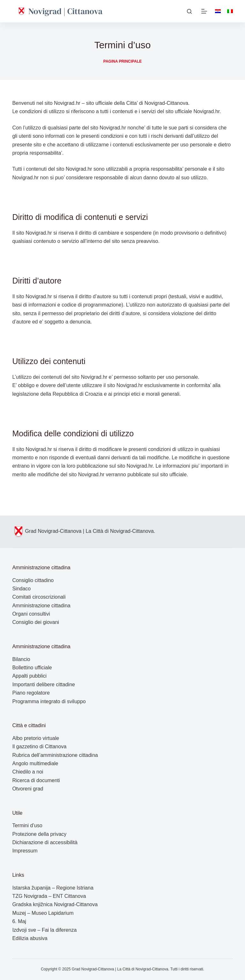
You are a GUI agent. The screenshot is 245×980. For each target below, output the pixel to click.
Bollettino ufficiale (32, 668)
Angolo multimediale (35, 763)
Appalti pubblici (29, 676)
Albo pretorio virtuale (36, 738)
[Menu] (204, 11)
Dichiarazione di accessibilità (45, 842)
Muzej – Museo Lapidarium (43, 913)
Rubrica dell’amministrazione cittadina (55, 755)
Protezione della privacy (39, 834)
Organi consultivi (31, 614)
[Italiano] (230, 11)
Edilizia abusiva (30, 938)
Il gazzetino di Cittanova (39, 747)
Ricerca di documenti (36, 780)
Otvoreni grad (28, 789)
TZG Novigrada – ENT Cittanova (49, 896)
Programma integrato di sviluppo (49, 701)
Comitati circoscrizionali (39, 597)
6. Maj (19, 921)
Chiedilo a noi (28, 772)
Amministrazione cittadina (41, 606)
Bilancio (21, 659)
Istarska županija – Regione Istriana (53, 888)
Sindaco (21, 589)
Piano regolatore (31, 693)
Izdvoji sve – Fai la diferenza (44, 930)
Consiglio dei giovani (36, 622)
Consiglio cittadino (33, 580)
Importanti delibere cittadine (44, 684)
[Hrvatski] (218, 11)
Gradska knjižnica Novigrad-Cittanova (55, 904)
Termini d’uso (27, 825)
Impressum (25, 851)
